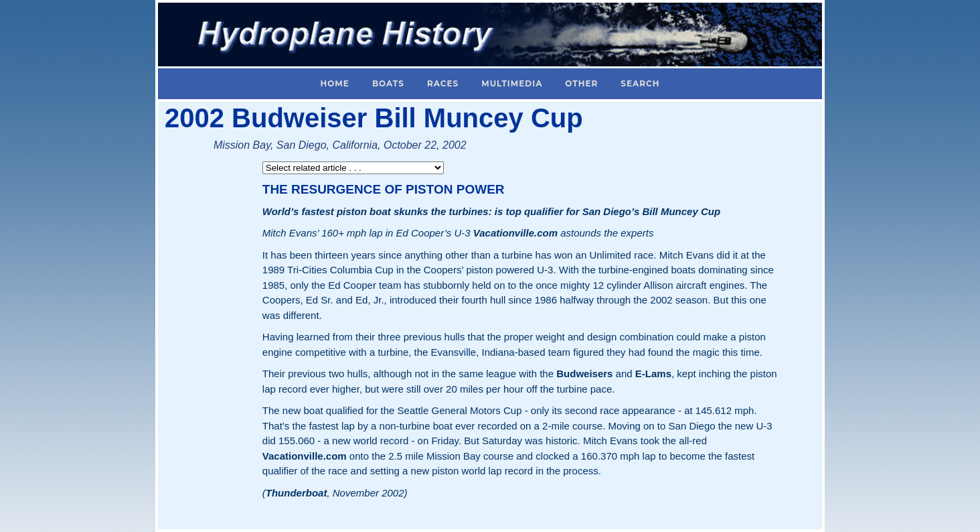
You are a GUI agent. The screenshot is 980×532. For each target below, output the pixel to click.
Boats (388, 83)
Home (335, 83)
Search (640, 83)
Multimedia (512, 83)
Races (443, 83)
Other (581, 83)
